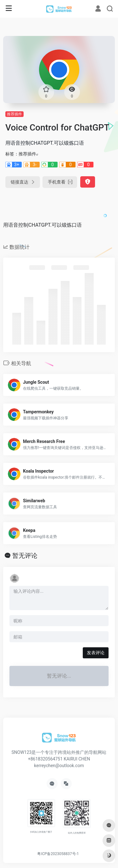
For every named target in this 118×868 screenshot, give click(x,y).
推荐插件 (14, 114)
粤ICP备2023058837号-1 (58, 854)
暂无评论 (25, 556)
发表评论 (96, 653)
